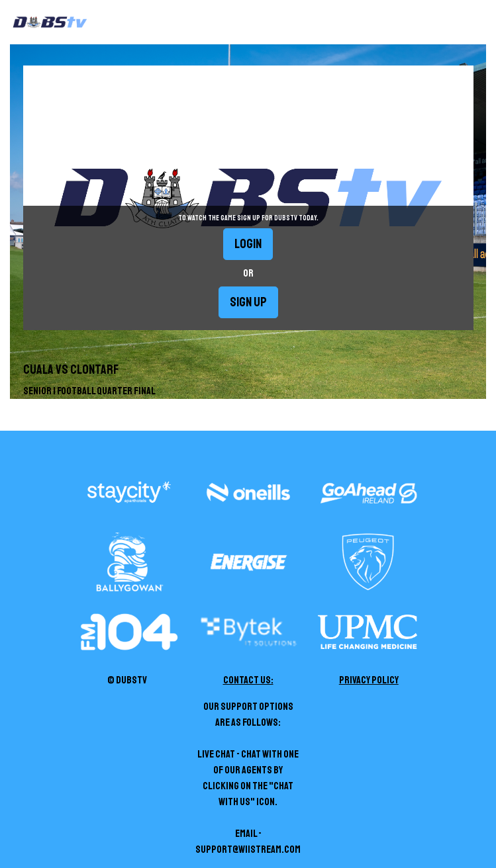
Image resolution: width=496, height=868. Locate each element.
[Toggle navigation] (485, 22)
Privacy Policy (369, 680)
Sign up (248, 302)
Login (248, 244)
